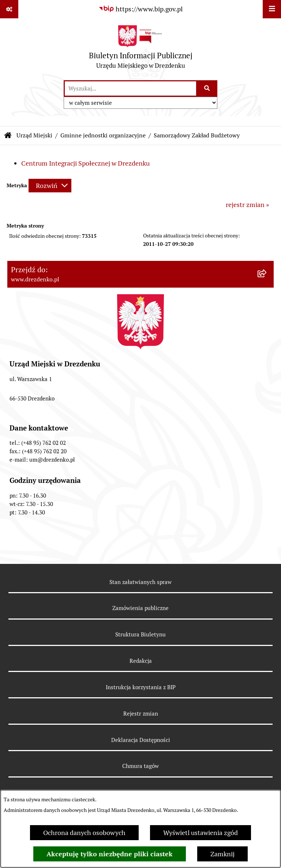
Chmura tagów (140, 766)
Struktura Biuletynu (140, 634)
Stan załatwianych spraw (140, 582)
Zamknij (222, 854)
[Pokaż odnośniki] (9, 9)
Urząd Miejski (34, 135)
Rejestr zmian (141, 714)
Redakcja (141, 661)
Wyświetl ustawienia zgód (201, 833)
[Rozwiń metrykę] (50, 186)
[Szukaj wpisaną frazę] (207, 88)
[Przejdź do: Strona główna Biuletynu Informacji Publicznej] (8, 136)
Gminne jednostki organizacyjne (103, 135)
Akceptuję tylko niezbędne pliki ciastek (110, 854)
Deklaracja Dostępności (141, 740)
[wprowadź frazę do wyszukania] (130, 88)
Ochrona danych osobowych (84, 833)
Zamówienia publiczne (140, 608)
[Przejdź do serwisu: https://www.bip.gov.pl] (140, 9)
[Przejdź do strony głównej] (141, 49)
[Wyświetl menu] (272, 9)
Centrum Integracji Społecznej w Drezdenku (85, 163)
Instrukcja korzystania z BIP (141, 687)
